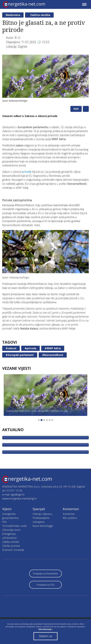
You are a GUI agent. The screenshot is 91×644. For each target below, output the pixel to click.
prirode (27, 172)
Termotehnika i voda (14, 526)
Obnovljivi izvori (11, 530)
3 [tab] (44, 420)
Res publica (70, 518)
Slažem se (45, 636)
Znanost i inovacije (13, 550)
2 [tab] (41, 420)
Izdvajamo (39, 522)
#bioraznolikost (53, 355)
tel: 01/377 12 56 (12, 490)
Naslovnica (13, 15)
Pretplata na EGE (46, 585)
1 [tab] (39, 420)
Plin (4, 522)
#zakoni (11, 348)
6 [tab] (52, 420)
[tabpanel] (45, 79)
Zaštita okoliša (40, 15)
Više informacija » (46, 629)
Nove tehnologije (43, 526)
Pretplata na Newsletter (45, 574)
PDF (76, 109)
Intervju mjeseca (42, 514)
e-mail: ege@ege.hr (13, 494)
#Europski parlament (20, 355)
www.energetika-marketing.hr (19, 498)
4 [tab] (47, 420)
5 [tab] (50, 420)
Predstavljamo (41, 518)
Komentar (69, 514)
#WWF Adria (53, 348)
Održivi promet (11, 546)
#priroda (30, 348)
